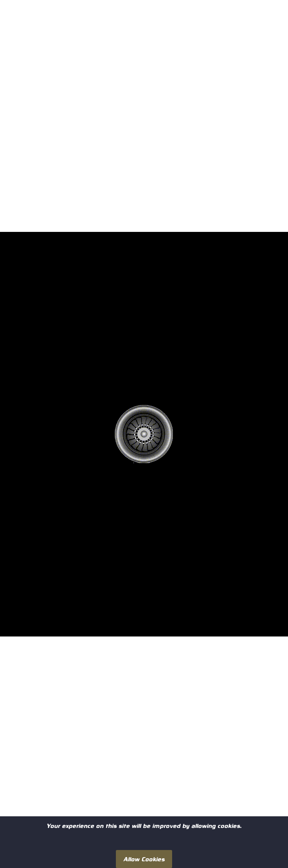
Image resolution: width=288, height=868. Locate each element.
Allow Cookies (144, 859)
